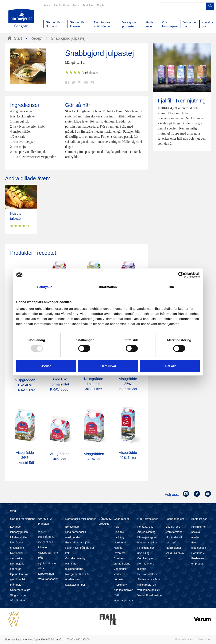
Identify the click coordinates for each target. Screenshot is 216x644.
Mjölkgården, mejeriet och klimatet (46, 542)
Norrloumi (120, 542)
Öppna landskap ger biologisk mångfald (20, 579)
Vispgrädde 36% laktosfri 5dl (25, 458)
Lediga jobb (173, 527)
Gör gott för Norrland (23, 519)
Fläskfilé (119, 532)
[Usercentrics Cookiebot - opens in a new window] (181, 275)
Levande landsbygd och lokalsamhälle (19, 532)
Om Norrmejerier (148, 519)
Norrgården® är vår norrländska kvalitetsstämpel (77, 579)
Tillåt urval (108, 366)
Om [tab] (171, 287)
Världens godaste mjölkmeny (120, 579)
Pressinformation (185, 640)
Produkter (88, 5)
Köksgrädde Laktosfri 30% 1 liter (94, 384)
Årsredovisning (146, 532)
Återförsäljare (61, 5)
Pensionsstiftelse (148, 574)
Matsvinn (43, 532)
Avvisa (46, 366)
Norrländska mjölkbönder (81, 519)
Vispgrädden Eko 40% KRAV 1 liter (25, 385)
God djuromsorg (75, 558)
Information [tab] (108, 287)
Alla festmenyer (123, 590)
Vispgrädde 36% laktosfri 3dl (128, 384)
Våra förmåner (175, 532)
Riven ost (119, 553)
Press (76, 5)
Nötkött (118, 548)
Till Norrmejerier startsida (21, 19)
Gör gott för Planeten (45, 521)
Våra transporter (48, 579)
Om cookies (204, 640)
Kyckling (119, 537)
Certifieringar (145, 558)
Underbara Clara (20, 590)
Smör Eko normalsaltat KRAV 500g (59, 384)
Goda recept (121, 519)
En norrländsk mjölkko (79, 542)
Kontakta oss (145, 527)
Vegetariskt (120, 569)
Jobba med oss (175, 519)
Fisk (116, 527)
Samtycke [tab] (45, 287)
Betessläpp (72, 527)
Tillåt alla (170, 366)
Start (13, 511)
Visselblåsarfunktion (149, 595)
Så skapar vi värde (149, 579)
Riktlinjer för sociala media (199, 532)
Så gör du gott (19, 595)
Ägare (47, 5)
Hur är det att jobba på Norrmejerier (174, 542)
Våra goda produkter (105, 521)
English (101, 5)
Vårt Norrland (18, 600)
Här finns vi (198, 553)
